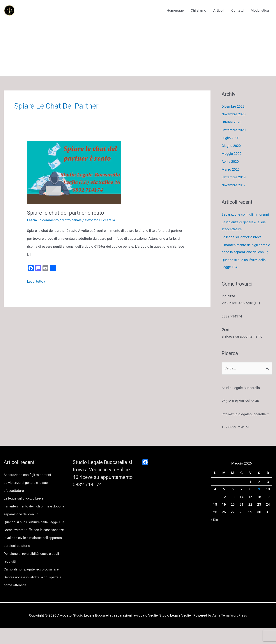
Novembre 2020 (234, 114)
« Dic (214, 520)
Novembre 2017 (234, 185)
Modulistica (260, 10)
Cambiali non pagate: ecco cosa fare (32, 585)
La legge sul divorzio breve (242, 237)
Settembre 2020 (234, 130)
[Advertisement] (138, 45)
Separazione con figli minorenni (246, 214)
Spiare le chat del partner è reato (67, 213)
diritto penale (73, 220)
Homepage (175, 10)
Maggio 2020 (232, 154)
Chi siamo (198, 10)
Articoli (219, 10)
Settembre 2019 (234, 177)
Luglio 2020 (231, 138)
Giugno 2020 (231, 146)
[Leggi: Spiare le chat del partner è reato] (74, 172)
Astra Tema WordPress (230, 631)
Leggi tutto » (37, 281)
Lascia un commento (43, 220)
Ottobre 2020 (232, 122)
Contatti (237, 10)
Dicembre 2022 (233, 106)
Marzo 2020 (231, 169)
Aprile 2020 (230, 162)
